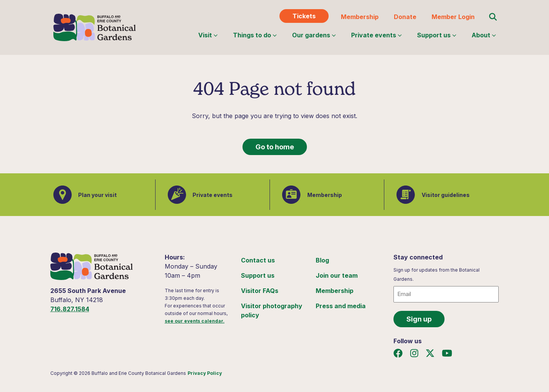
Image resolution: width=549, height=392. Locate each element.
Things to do (255, 35)
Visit (208, 35)
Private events (376, 35)
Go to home (275, 147)
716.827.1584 (70, 309)
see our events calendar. (195, 321)
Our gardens (314, 35)
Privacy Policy (205, 373)
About (484, 35)
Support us (437, 35)
